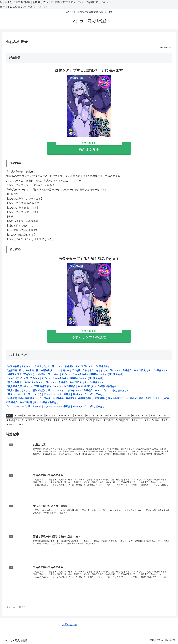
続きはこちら (89, 147)
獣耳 (127, 420)
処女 (49, 420)
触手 (22, 425)
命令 (57, 420)
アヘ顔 (28, 416)
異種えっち (137, 420)
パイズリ (79, 416)
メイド (136, 416)
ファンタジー (92, 416)
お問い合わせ (70, 625)
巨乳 (89, 420)
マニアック (125, 416)
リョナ (145, 416)
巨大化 (98, 420)
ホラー (114, 416)
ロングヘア (164, 416)
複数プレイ (12, 425)
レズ (154, 416)
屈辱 (81, 420)
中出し (10, 420)
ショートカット (66, 416)
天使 (64, 420)
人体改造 (30, 420)
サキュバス (51, 416)
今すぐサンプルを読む (89, 335)
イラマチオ (39, 416)
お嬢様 (18, 416)
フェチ (104, 416)
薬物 (165, 420)
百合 (147, 420)
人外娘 (40, 420)
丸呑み (20, 420)
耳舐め (156, 420)
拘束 (119, 420)
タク (9, 416)
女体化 (73, 420)
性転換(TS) (109, 420)
